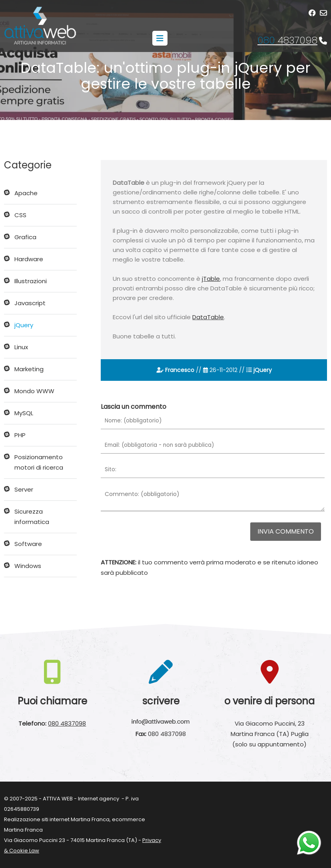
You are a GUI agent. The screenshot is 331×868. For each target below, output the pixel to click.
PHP (20, 435)
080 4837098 (67, 723)
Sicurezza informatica (32, 517)
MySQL (24, 413)
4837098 (287, 40)
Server (24, 489)
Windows (28, 566)
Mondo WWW (34, 391)
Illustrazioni (31, 281)
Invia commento (286, 531)
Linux (21, 347)
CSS (20, 215)
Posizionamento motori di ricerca (39, 462)
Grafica (25, 237)
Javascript (30, 303)
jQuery (24, 325)
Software (28, 544)
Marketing (29, 369)
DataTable (208, 317)
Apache (26, 193)
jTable (211, 279)
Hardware (29, 259)
